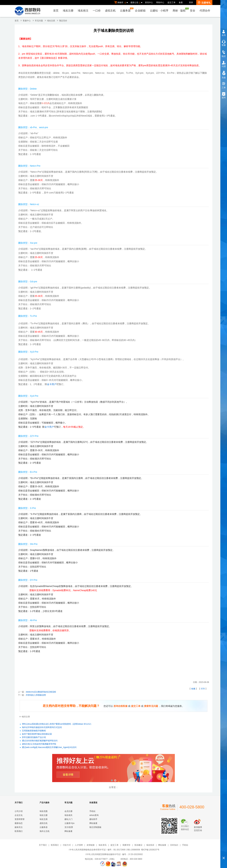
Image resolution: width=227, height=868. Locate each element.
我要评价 (126, 845)
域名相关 (68, 815)
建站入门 (68, 819)
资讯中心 (149, 2)
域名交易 (51, 21)
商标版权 (180, 10)
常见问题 (39, 21)
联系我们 (19, 831)
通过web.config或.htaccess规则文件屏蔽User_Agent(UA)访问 (49, 747)
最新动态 (19, 823)
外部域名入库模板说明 (36, 695)
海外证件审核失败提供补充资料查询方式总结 (42, 727)
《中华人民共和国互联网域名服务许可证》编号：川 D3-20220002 (113, 854)
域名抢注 (83, 11)
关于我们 (43, 845)
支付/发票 (69, 827)
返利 (224, 98)
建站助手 (93, 819)
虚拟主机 (110, 11)
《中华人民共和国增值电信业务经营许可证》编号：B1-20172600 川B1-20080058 (104, 850)
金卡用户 (52, 384)
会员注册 (68, 811)
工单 (224, 88)
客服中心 (27, 21)
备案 (181, 2)
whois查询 (94, 815)
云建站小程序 (159, 11)
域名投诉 (150, 845)
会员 (224, 35)
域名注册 (68, 11)
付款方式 (67, 845)
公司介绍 (19, 811)
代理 (224, 66)
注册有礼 (204, 3)
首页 (56, 11)
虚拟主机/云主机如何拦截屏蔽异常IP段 (39, 744)
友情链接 (91, 845)
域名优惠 (44, 811)
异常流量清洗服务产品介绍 (34, 737)
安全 (193, 11)
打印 (203, 689)
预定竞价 (63, 21)
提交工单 (171, 2)
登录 (191, 2)
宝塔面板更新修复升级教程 (34, 731)
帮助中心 (160, 2)
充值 (224, 78)
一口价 (97, 11)
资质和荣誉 (20, 819)
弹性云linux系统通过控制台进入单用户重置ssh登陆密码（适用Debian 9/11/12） (57, 724)
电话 (224, 56)
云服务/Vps (69, 823)
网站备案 (68, 831)
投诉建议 (138, 845)
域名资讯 (103, 845)
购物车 (121, 3)
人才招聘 (79, 845)
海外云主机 (45, 831)
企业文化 (19, 815)
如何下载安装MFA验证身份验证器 (37, 734)
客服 (224, 45)
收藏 (193, 689)
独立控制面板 (95, 827)
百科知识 (174, 845)
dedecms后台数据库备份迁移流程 (41, 692)
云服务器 (126, 10)
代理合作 (205, 11)
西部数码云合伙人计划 (113, 768)
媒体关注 (19, 827)
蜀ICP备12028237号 (150, 850)
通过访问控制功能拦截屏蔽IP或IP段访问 (40, 741)
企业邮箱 (140, 11)
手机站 (92, 811)
